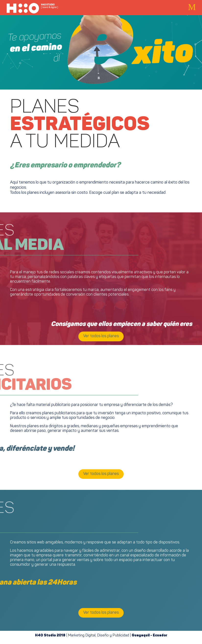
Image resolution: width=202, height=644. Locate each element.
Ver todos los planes (101, 336)
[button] (192, 7)
